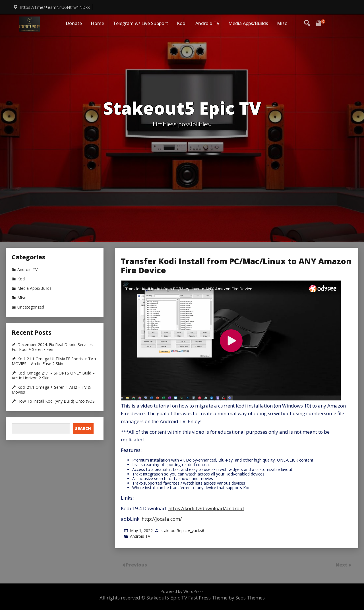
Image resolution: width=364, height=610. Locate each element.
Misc (282, 23)
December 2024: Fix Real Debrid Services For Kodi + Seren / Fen (52, 347)
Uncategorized (31, 307)
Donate (74, 23)
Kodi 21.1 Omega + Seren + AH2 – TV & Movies (51, 390)
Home (97, 23)
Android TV (207, 23)
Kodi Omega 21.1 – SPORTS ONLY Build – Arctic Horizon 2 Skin (53, 376)
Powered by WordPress (182, 591)
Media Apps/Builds (248, 23)
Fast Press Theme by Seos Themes (227, 598)
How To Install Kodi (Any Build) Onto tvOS (56, 401)
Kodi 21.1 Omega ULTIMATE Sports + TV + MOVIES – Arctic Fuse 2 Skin (54, 361)
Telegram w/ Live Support (140, 23)
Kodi (182, 23)
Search (83, 428)
